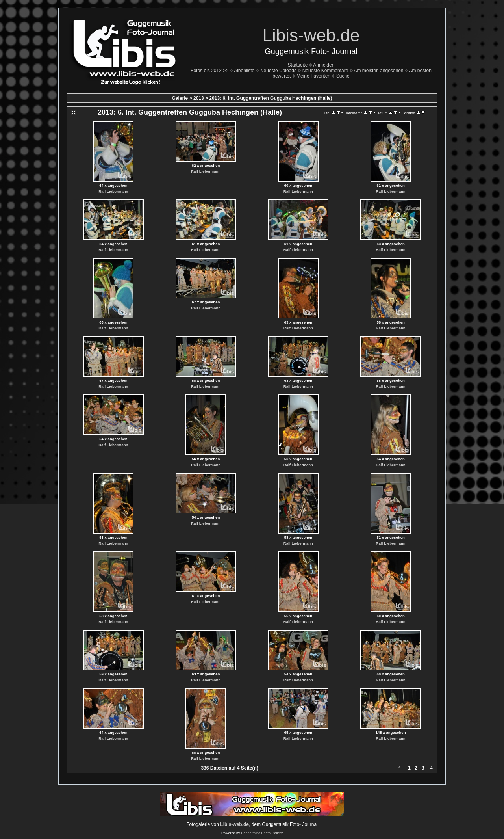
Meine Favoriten (313, 76)
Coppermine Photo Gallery (262, 833)
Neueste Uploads (278, 71)
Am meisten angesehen (378, 71)
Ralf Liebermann (113, 191)
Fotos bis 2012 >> (209, 71)
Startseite (298, 65)
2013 (199, 98)
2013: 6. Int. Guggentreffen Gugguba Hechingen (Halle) (271, 98)
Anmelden (324, 65)
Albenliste (244, 71)
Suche (343, 76)
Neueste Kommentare (325, 71)
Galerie (180, 98)
